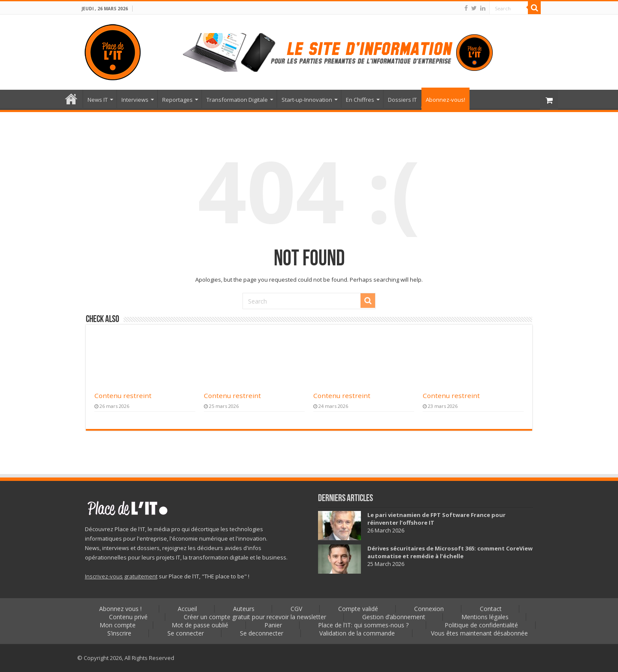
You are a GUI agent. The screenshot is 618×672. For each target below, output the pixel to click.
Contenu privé (128, 617)
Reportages (177, 100)
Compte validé (358, 609)
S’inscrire (119, 633)
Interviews (135, 100)
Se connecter (186, 633)
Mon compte (118, 625)
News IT (98, 100)
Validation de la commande (357, 633)
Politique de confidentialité (481, 625)
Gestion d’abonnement (394, 617)
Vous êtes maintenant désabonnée (479, 633)
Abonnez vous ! (120, 609)
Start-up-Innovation (307, 100)
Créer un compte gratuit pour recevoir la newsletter (255, 617)
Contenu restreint (123, 395)
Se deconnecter (262, 633)
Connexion (429, 609)
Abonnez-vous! (445, 100)
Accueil (71, 99)
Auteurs (244, 609)
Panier (273, 625)
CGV (296, 609)
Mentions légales (485, 617)
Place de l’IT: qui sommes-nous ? (363, 625)
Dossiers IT (402, 100)
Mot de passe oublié (200, 625)
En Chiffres (360, 100)
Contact (491, 609)
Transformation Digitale (237, 100)
